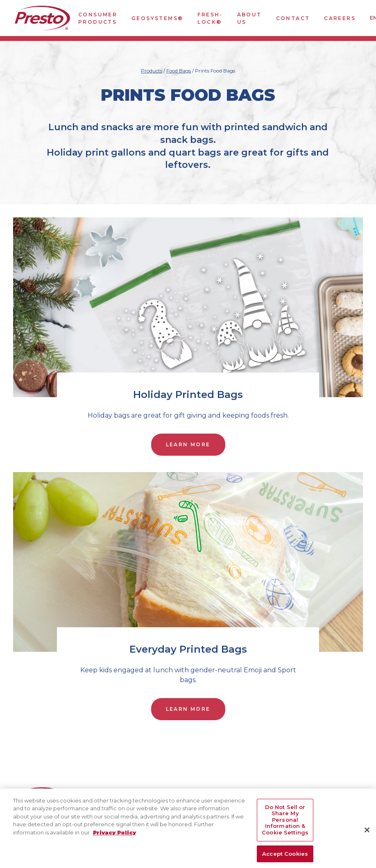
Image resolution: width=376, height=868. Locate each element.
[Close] (367, 834)
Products (152, 71)
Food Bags (179, 71)
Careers (340, 18)
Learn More (188, 444)
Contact (293, 18)
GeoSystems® (157, 18)
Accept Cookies (285, 859)
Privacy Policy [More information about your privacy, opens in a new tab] (114, 837)
